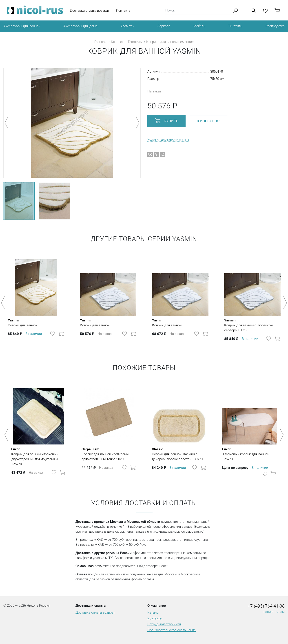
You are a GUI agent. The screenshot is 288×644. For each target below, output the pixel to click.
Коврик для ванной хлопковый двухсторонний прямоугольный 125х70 (39, 456)
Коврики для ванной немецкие (170, 42)
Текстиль (235, 26)
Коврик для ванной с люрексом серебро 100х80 (252, 325)
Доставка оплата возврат (90, 11)
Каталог (117, 42)
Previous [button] (4, 303)
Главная (100, 42)
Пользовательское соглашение (172, 630)
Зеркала (164, 26)
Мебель (199, 26)
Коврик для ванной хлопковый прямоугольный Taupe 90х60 (109, 454)
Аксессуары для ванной (22, 26)
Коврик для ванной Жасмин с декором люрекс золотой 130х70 (179, 454)
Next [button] (284, 303)
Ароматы (127, 26)
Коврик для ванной (23, 323)
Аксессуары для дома (80, 26)
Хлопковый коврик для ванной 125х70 (249, 454)
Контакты (124, 11)
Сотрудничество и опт (164, 624)
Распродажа (275, 26)
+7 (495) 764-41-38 (266, 606)
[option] (36, 301)
